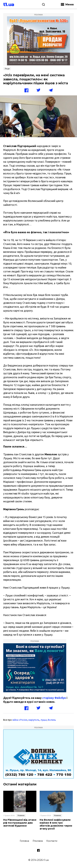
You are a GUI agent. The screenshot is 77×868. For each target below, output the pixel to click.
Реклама (38, 841)
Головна (24, 841)
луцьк (44, 720)
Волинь (52, 720)
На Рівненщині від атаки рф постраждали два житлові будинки (20, 823)
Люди (7, 69)
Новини (21, 815)
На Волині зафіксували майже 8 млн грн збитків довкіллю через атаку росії (56, 824)
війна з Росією (20, 720)
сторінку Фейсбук (54, 698)
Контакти (52, 841)
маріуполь (34, 720)
